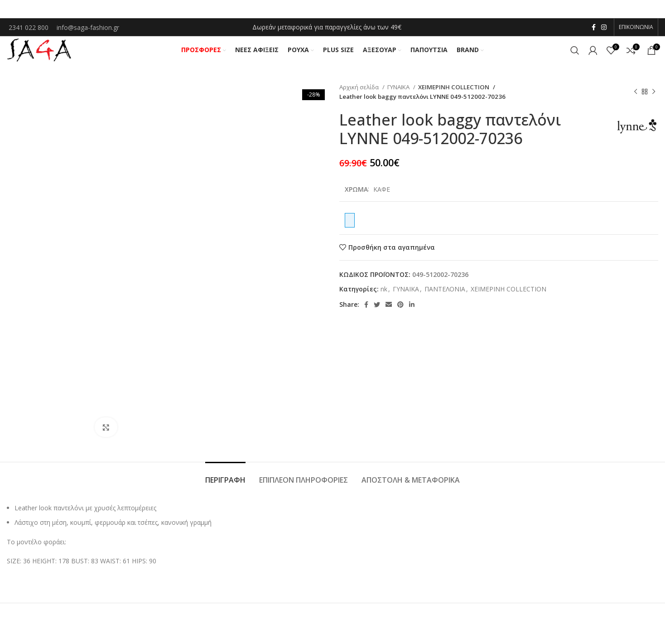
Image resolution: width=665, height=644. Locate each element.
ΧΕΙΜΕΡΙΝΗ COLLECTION (452, 92)
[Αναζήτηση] (575, 53)
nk (384, 293)
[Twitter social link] (377, 310)
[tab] (225, 480)
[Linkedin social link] (412, 310)
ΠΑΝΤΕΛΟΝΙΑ (445, 293)
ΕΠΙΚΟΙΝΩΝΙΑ (636, 27)
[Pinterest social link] (400, 310)
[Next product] (654, 97)
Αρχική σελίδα (360, 92)
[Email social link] (389, 310)
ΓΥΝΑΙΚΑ (399, 92)
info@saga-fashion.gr (88, 28)
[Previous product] (636, 97)
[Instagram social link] (604, 28)
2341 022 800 (29, 28)
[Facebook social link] (594, 28)
